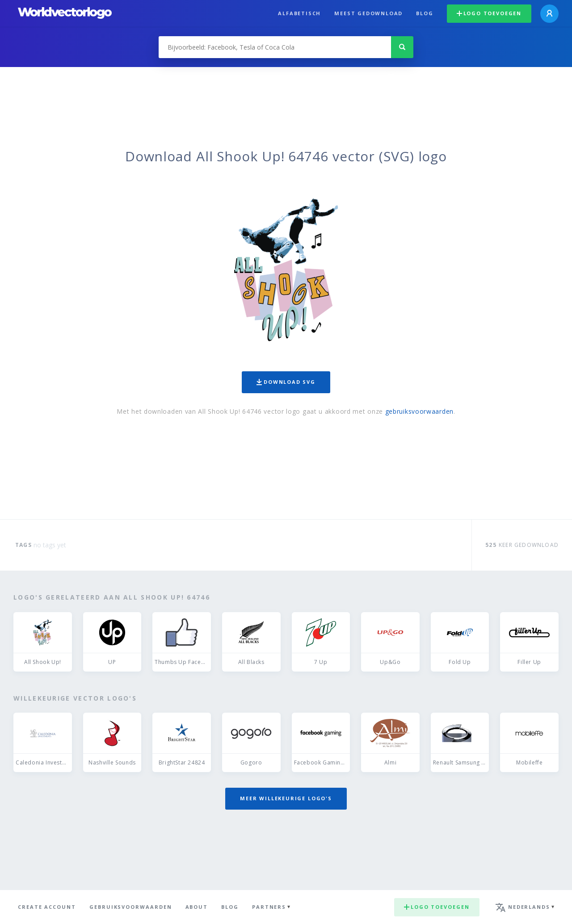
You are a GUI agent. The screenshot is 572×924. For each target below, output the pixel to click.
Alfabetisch (299, 13)
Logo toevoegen (489, 13)
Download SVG (286, 382)
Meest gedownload (368, 13)
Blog (425, 13)
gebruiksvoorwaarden (419, 411)
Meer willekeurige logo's (286, 798)
